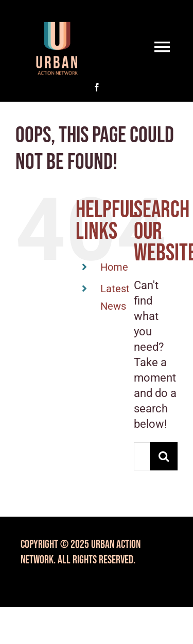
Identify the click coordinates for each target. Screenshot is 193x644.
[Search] (164, 456)
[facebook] (97, 87)
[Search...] (142, 456)
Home (114, 267)
